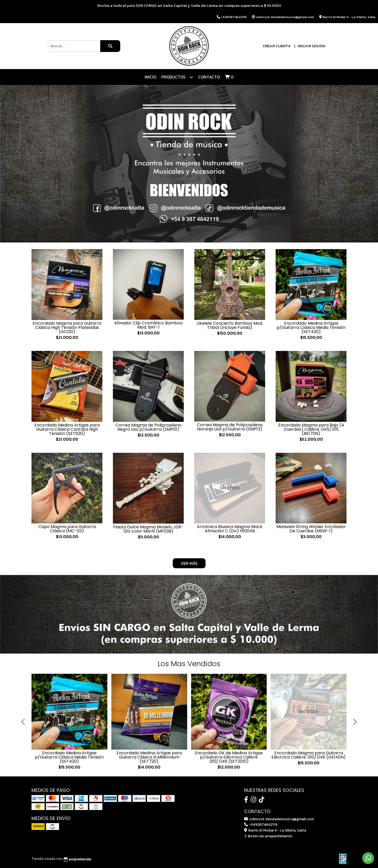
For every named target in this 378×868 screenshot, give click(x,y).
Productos (177, 77)
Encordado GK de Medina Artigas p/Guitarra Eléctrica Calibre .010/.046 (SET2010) (229, 757)
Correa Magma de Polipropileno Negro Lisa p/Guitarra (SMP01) (148, 427)
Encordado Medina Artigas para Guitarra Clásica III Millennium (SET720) (149, 757)
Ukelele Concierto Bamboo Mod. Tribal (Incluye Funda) (230, 325)
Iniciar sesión (311, 46)
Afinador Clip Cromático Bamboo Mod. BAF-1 (148, 325)
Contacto (209, 77)
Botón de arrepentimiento (268, 836)
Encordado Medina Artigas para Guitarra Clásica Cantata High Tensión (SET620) (67, 429)
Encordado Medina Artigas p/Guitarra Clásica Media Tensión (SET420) (311, 327)
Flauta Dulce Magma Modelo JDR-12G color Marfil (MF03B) (148, 529)
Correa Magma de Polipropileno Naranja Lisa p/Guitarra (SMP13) (230, 427)
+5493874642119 (261, 824)
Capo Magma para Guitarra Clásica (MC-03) (67, 529)
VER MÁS (189, 563)
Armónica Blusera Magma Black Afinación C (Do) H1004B (230, 529)
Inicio (150, 77)
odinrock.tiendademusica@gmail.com (279, 819)
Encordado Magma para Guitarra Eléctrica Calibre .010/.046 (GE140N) (309, 755)
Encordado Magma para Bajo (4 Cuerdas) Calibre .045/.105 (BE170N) (311, 429)
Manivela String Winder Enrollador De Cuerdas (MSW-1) (311, 529)
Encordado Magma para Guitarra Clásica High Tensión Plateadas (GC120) (67, 327)
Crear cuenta (277, 46)
